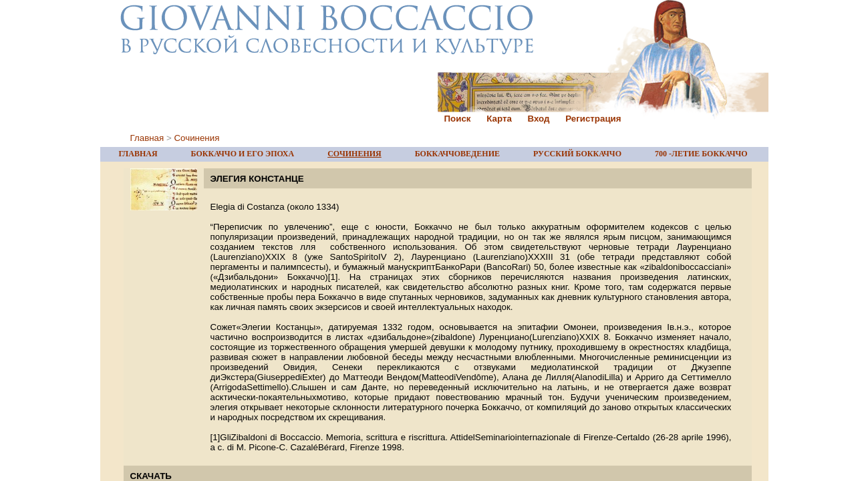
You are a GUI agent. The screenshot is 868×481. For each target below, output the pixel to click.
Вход (539, 119)
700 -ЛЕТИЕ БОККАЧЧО (701, 154)
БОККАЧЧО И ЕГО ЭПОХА (243, 154)
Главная (147, 138)
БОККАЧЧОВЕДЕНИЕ (457, 154)
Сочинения (196, 138)
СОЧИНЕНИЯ (354, 154)
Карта (499, 119)
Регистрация (593, 119)
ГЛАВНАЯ (138, 154)
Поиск (458, 119)
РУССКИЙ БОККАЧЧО (577, 154)
